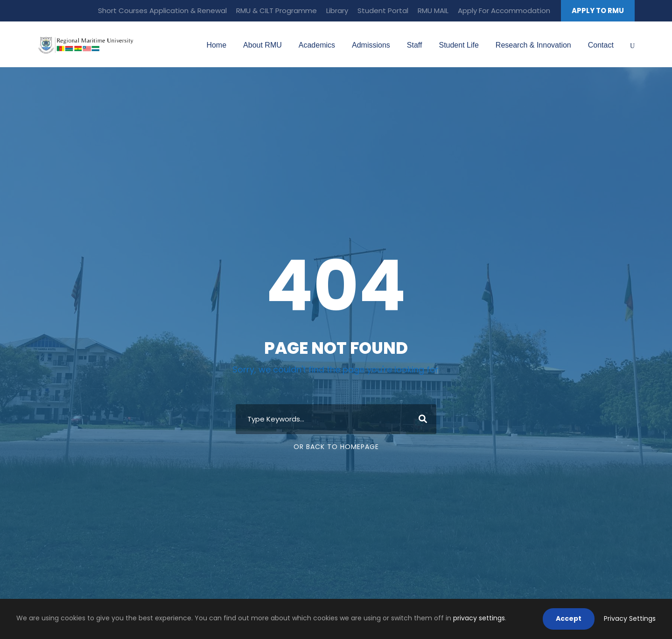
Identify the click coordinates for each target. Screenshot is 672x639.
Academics (317, 45)
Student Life (458, 45)
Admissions (371, 45)
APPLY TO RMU (598, 11)
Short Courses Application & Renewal (162, 11)
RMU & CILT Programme (276, 11)
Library (337, 11)
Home (216, 45)
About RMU (262, 45)
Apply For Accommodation (504, 11)
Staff (415, 45)
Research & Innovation (533, 45)
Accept (569, 618)
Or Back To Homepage (336, 447)
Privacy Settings (630, 618)
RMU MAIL (433, 11)
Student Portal (383, 11)
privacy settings (479, 618)
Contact (601, 45)
